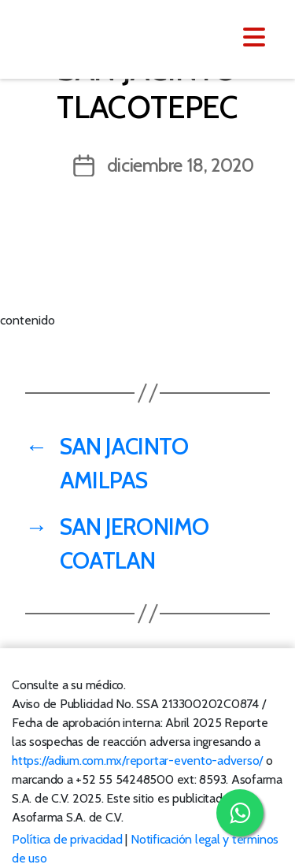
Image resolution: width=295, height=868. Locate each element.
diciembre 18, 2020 (181, 165)
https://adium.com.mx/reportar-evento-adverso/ (137, 760)
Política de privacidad (67, 839)
